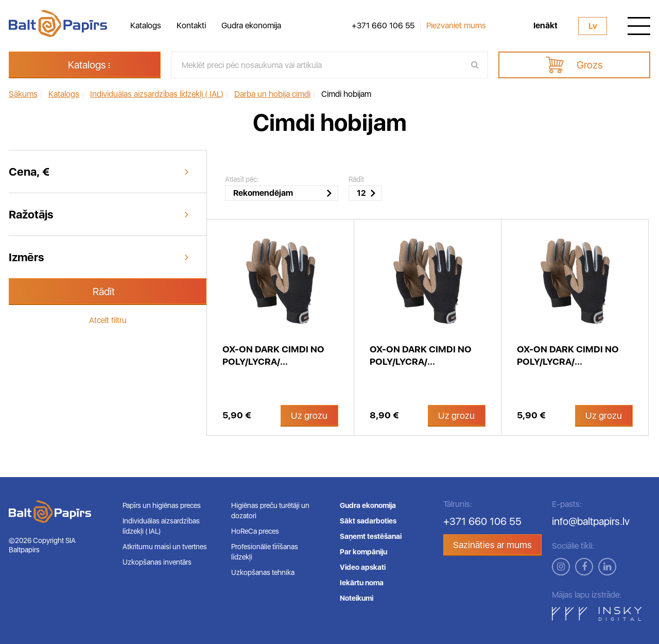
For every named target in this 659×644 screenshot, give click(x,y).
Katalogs (146, 26)
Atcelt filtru (108, 320)
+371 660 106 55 (383, 26)
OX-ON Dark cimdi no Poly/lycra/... (273, 355)
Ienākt (545, 26)
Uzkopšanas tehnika (263, 572)
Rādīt (104, 292)
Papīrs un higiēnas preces (162, 505)
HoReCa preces (255, 531)
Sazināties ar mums (492, 545)
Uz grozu (309, 416)
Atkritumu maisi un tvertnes (165, 547)
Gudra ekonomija (251, 26)
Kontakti (191, 26)
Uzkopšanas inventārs (157, 562)
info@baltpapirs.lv (591, 521)
